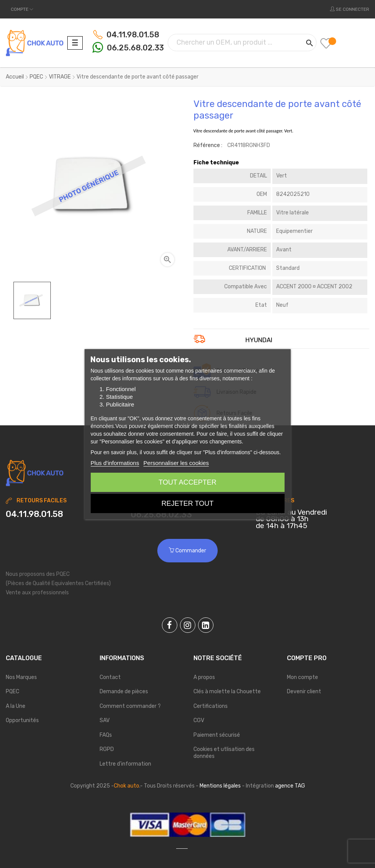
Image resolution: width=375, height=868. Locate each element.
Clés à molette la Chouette (227, 692)
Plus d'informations (115, 463)
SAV (105, 720)
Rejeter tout (187, 503)
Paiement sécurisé (217, 735)
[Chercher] (242, 43)
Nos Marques (21, 677)
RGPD (107, 749)
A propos (204, 677)
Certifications (211, 706)
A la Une (16, 706)
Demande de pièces (124, 692)
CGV (199, 720)
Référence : (208, 145)
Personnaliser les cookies (176, 463)
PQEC (12, 692)
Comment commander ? (130, 706)
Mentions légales (220, 786)
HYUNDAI (259, 340)
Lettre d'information (125, 764)
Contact (110, 677)
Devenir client (304, 692)
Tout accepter (187, 482)
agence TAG (290, 786)
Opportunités (22, 720)
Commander (187, 551)
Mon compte (302, 677)
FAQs (106, 735)
